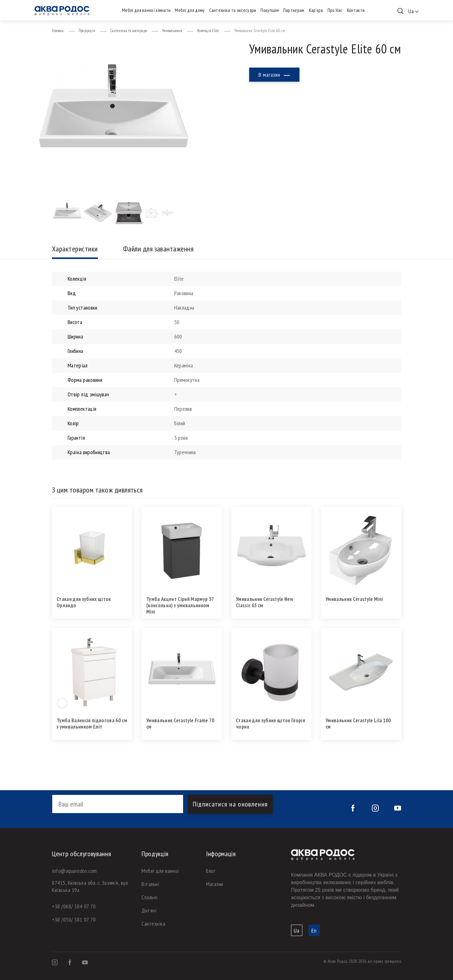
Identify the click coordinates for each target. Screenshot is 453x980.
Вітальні (150, 884)
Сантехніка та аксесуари (233, 10)
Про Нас (335, 10)
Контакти (356, 10)
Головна (58, 31)
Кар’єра (316, 10)
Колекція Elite (208, 31)
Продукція (87, 31)
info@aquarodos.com (74, 871)
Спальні (150, 897)
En (314, 930)
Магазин (215, 884)
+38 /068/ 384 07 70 (74, 906)
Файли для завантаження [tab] (158, 249)
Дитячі (149, 910)
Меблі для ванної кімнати (146, 10)
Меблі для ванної (160, 871)
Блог (211, 871)
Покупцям (269, 10)
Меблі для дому (190, 10)
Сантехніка (153, 924)
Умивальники (172, 31)
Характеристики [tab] (75, 249)
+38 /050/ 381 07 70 (74, 919)
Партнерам (294, 10)
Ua (297, 930)
